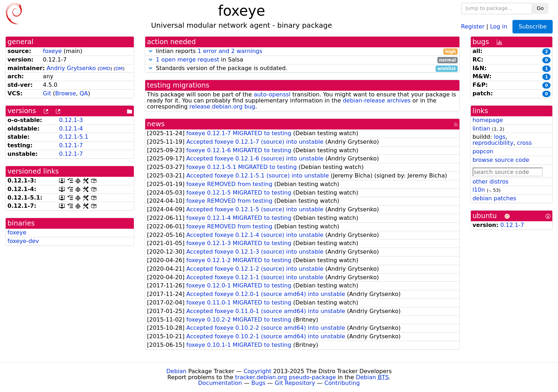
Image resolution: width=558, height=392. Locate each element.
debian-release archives (377, 100)
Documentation (220, 383)
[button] (151, 51)
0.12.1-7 (71, 145)
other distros (491, 182)
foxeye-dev (23, 241)
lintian (481, 129)
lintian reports (302, 51)
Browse (65, 93)
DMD (105, 68)
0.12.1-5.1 (74, 137)
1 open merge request (188, 60)
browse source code (501, 160)
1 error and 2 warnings (230, 51)
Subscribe (533, 27)
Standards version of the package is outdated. (302, 68)
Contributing (342, 383)
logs (500, 137)
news (156, 124)
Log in (499, 26)
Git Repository (295, 383)
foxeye (52, 51)
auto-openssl (272, 94)
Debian (176, 371)
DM (119, 68)
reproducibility (493, 143)
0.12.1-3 (71, 120)
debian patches (494, 198)
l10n (479, 190)
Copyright (257, 371)
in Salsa (302, 60)
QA (84, 93)
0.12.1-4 (71, 129)
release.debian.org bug (222, 107)
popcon (483, 151)
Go (540, 8)
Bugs (258, 383)
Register (473, 26)
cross (524, 143)
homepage (488, 120)
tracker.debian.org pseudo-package (286, 377)
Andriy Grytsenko (71, 68)
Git (47, 93)
